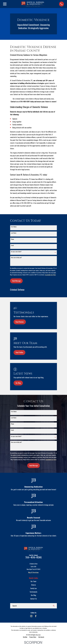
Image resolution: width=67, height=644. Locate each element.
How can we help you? (16, 258)
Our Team (33, 581)
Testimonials (33, 592)
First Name (14, 227)
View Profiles (19, 352)
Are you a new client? (16, 252)
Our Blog (18, 383)
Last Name (14, 233)
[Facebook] (36, 616)
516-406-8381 (33, 558)
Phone (12, 239)
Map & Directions (33, 572)
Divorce (33, 585)
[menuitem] (25, 637)
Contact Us (33, 599)
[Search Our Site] (54, 606)
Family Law (33, 588)
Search (15, 606)
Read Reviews (20, 322)
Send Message (16, 281)
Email (12, 245)
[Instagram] (31, 616)
